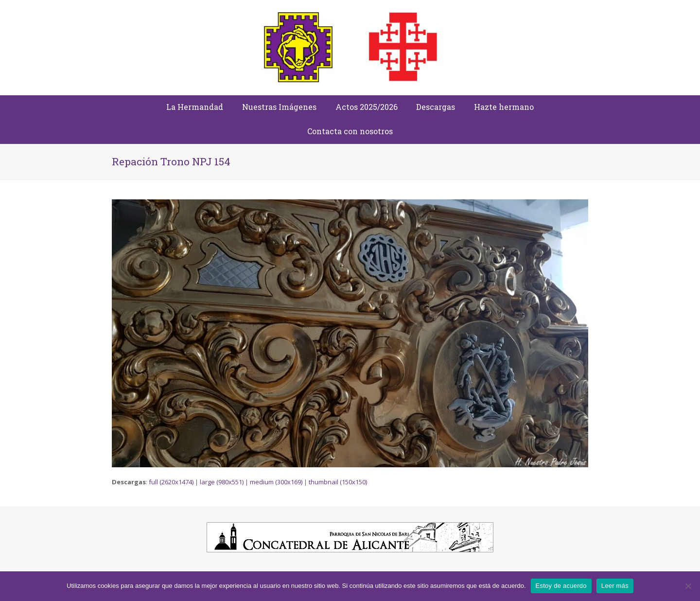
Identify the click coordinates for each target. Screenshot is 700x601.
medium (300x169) (276, 482)
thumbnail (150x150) (338, 482)
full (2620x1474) (171, 482)
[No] (688, 586)
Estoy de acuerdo (561, 586)
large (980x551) (222, 482)
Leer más (615, 586)
